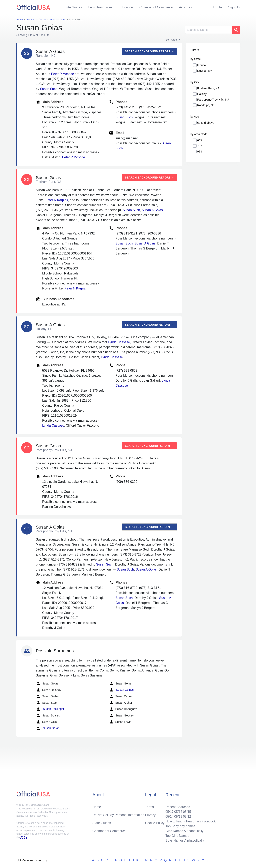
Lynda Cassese (119, 342)
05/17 (169, 812)
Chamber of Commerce (156, 7)
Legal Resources (100, 7)
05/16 (178, 812)
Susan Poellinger (50, 709)
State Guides (73, 7)
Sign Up (234, 7)
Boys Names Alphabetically (185, 841)
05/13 (178, 817)
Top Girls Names (177, 836)
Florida (201, 65)
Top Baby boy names (180, 826)
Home (97, 807)
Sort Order (172, 40)
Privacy (150, 815)
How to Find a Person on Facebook (190, 821)
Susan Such (49, 89)
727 (199, 146)
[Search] (208, 30)
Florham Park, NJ (208, 88)
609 (199, 140)
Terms (150, 807)
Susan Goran (48, 728)
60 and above (206, 123)
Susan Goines (121, 690)
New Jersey (204, 71)
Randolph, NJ (206, 105)
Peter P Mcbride (62, 74)
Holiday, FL (204, 94)
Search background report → (149, 51)
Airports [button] (184, 7)
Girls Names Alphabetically (184, 831)
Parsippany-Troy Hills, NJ (213, 100)
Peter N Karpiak (57, 200)
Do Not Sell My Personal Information (118, 815)
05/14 (169, 817)
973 (199, 152)
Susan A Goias (152, 210)
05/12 (187, 817)
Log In (217, 7)
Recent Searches (178, 807)
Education (126, 7)
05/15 (187, 812)
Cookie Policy (155, 823)
